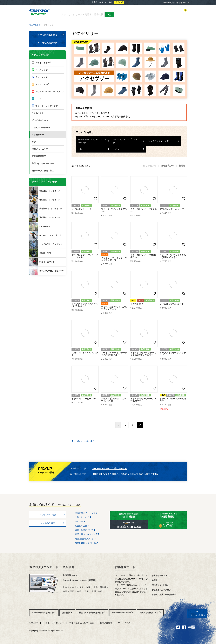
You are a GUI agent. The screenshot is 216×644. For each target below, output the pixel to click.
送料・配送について (85, 530)
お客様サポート (125, 567)
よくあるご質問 (89, 8)
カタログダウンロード (69, 8)
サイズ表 (80, 521)
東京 (81, 587)
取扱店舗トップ (70, 575)
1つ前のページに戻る (83, 441)
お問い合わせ (106, 623)
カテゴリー (133, 13)
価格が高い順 (168, 166)
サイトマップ (124, 623)
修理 (155, 580)
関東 (89, 587)
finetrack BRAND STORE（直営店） (80, 580)
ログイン (158, 13)
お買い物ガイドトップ (86, 513)
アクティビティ (146, 13)
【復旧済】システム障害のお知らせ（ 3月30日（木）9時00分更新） (125, 474)
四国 (87, 591)
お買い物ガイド (105, 8)
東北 (74, 587)
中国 (79, 591)
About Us (33, 623)
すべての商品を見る (51, 35)
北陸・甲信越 (100, 587)
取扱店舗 (69, 567)
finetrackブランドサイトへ (175, 3)
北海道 (66, 587)
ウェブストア (35, 25)
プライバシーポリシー (54, 623)
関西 (72, 591)
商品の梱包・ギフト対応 (87, 534)
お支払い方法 (82, 526)
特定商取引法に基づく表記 (82, 623)
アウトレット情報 (52, 515)
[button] (140, 425)
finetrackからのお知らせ (48, 287)
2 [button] (126, 425)
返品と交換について (85, 539)
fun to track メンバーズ (86, 543)
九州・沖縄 (97, 591)
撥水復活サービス (160, 585)
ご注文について (83, 517)
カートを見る (182, 13)
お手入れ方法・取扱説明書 (164, 595)
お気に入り (169, 13)
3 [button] (133, 425)
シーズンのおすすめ (51, 43)
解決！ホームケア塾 (161, 590)
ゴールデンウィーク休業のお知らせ (109, 469)
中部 (65, 591)
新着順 (182, 166)
